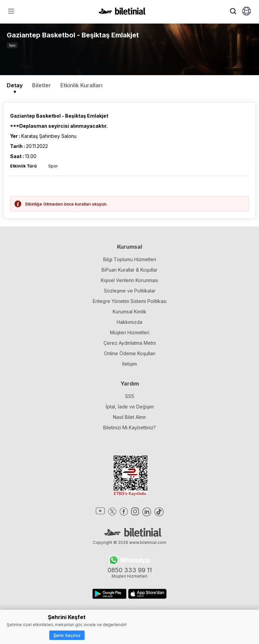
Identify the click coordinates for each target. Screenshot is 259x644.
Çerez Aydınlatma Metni (130, 343)
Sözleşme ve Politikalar (130, 291)
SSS (130, 396)
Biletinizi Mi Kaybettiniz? (129, 427)
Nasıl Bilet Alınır (129, 417)
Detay (15, 85)
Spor (12, 45)
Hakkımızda (129, 322)
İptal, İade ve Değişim (130, 407)
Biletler (41, 85)
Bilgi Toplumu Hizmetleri (130, 259)
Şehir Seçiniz (67, 635)
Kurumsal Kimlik (129, 312)
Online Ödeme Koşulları (130, 353)
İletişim (129, 364)
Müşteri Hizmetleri (130, 332)
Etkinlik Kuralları (81, 85)
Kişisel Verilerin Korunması (129, 280)
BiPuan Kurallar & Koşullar (129, 270)
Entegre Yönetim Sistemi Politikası (130, 301)
